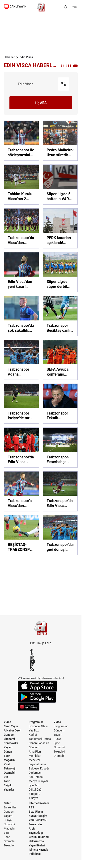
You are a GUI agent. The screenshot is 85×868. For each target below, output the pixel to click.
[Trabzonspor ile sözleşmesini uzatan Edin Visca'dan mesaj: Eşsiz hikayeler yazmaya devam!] (21, 141)
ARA (41, 103)
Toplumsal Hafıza (40, 739)
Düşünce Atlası (38, 726)
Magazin (9, 760)
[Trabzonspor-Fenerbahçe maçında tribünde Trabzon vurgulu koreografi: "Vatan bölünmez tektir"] (60, 447)
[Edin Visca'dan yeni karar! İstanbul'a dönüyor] (21, 272)
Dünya (8, 752)
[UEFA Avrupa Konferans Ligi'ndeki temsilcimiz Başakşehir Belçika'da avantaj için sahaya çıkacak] (60, 360)
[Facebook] (41, 651)
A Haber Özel (12, 731)
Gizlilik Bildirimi (39, 837)
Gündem (9, 735)
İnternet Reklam (39, 803)
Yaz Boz (34, 731)
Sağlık (8, 785)
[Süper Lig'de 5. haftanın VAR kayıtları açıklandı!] (60, 185)
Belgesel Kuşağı (39, 769)
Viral (7, 764)
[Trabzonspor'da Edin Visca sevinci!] (60, 491)
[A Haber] (41, 7)
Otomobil (10, 773)
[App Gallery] (41, 707)
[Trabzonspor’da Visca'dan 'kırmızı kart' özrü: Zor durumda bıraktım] (21, 228)
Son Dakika (11, 743)
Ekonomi (9, 739)
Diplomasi (35, 773)
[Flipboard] (41, 665)
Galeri (8, 803)
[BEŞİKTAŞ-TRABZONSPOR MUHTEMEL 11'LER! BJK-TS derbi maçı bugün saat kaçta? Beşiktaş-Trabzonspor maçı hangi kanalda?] (21, 535)
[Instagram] (41, 658)
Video (7, 722)
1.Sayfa (34, 798)
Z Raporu (34, 794)
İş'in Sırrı (34, 785)
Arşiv (32, 829)
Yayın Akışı (36, 833)
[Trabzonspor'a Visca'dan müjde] (21, 491)
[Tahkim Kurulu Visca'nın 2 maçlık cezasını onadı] (21, 185)
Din (6, 777)
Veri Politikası (38, 820)
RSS (31, 807)
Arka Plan (35, 752)
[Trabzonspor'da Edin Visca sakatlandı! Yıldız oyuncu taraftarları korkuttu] (21, 447)
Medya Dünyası (38, 781)
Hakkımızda (36, 841)
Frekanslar (36, 824)
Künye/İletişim (38, 816)
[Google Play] (41, 697)
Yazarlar (9, 790)
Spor (7, 756)
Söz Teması (36, 777)
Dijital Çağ (35, 790)
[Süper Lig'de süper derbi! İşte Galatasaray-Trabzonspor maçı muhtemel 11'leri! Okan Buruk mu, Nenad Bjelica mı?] (60, 272)
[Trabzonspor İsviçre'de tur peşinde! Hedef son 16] (21, 404)
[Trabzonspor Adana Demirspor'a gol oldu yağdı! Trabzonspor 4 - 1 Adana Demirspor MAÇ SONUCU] (21, 360)
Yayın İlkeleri (37, 845)
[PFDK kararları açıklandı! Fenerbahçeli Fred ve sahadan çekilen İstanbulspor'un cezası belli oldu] (60, 228)
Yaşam (8, 747)
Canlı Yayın (11, 726)
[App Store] (41, 686)
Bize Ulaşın (36, 812)
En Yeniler (10, 807)
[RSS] (41, 669)
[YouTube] (41, 662)
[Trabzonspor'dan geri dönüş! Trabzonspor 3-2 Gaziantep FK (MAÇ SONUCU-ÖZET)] (60, 535)
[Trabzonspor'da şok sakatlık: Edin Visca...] (21, 316)
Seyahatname (37, 764)
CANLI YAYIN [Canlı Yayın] (15, 7)
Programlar (36, 722)
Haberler (9, 57)
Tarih (7, 781)
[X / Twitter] (41, 654)
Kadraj (33, 735)
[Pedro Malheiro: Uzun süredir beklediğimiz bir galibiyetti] (60, 141)
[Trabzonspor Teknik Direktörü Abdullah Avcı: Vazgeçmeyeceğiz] (60, 404)
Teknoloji (10, 769)
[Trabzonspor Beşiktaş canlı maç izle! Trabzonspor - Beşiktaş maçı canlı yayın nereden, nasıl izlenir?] (60, 316)
